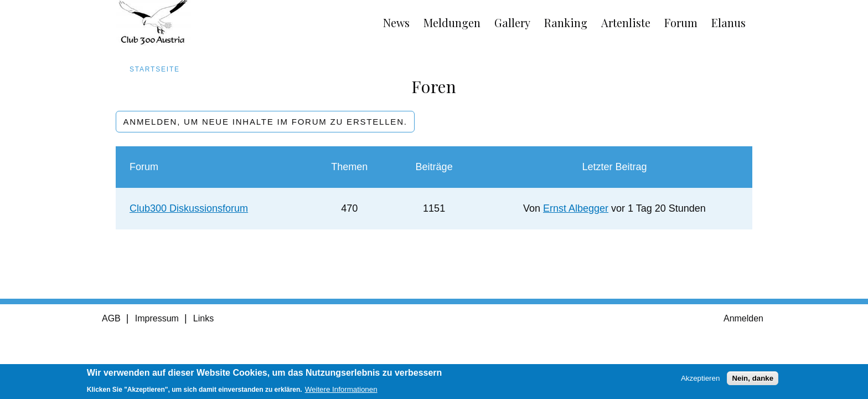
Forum (681, 22)
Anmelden (743, 318)
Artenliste (626, 22)
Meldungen (452, 22)
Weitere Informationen (341, 392)
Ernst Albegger (576, 208)
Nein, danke (753, 381)
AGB (111, 318)
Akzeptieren (700, 381)
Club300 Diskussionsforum (189, 208)
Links (203, 318)
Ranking (566, 22)
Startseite (155, 69)
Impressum (157, 318)
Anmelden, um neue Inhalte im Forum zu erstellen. (265, 122)
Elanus (728, 22)
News (396, 22)
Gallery (512, 22)
